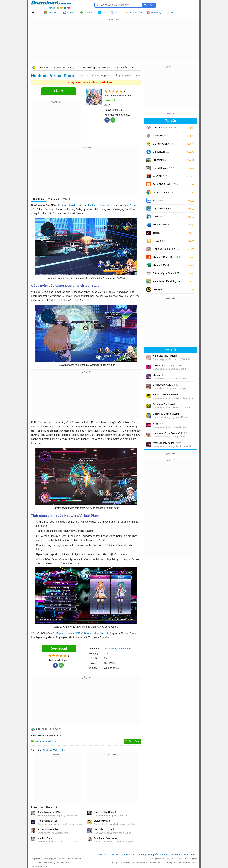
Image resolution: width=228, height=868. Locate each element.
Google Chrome (163, 192)
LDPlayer (158, 289)
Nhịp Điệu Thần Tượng (165, 356)
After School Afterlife (167, 443)
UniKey (164, 129)
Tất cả (35, 13)
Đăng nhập (102, 855)
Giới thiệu (38, 199)
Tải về (67, 199)
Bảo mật (140, 855)
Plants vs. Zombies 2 (166, 249)
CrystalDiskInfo (163, 208)
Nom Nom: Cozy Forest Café (170, 433)
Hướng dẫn (152, 855)
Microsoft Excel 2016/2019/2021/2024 (164, 266)
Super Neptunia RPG (68, 633)
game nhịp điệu (70, 205)
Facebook (175, 855)
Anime (133, 205)
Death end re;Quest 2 (96, 633)
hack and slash (97, 205)
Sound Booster (163, 168)
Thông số (54, 199)
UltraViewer (161, 152)
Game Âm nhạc (126, 68)
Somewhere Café (165, 385)
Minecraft (160, 160)
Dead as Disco (168, 365)
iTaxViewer (160, 217)
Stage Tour (158, 423)
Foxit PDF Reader (166, 184)
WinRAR (160, 176)
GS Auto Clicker (163, 144)
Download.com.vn (34, 68)
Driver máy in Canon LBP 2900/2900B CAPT (166, 274)
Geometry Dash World (165, 404)
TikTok (156, 233)
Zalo (158, 200)
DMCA (195, 855)
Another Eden (45, 838)
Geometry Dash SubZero (166, 414)
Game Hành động (85, 68)
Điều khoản (128, 855)
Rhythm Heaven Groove (166, 394)
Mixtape (159, 375)
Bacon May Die (102, 821)
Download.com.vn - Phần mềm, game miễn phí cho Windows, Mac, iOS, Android (51, 5)
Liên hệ (164, 855)
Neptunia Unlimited (104, 829)
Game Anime (106, 68)
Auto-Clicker (161, 136)
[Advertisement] (114, 44)
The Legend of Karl (47, 821)
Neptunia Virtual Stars (55, 750)
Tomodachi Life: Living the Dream (166, 282)
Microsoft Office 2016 (167, 258)
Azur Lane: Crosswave (106, 838)
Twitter (186, 855)
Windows (45, 68)
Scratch (159, 241)
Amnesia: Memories (48, 829)
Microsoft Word (164, 226)
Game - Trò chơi (63, 68)
